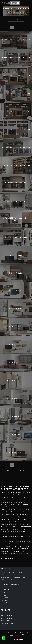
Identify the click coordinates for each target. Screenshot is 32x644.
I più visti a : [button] (22, 474)
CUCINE (3, 613)
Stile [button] (9, 474)
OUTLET (3, 626)
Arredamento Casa (13, 13)
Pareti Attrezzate (24, 13)
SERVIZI (3, 595)
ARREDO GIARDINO (7, 623)
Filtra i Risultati (16, 20)
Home (5, 13)
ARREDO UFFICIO (6, 621)
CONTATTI (4, 605)
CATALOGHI (5, 598)
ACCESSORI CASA (6, 618)
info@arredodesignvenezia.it (12, 585)
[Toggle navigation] (29, 3)
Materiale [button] (22, 471)
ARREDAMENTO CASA (8, 616)
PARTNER (4, 600)
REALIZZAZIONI (6, 603)
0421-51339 (7, 582)
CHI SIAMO (4, 593)
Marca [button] (9, 471)
